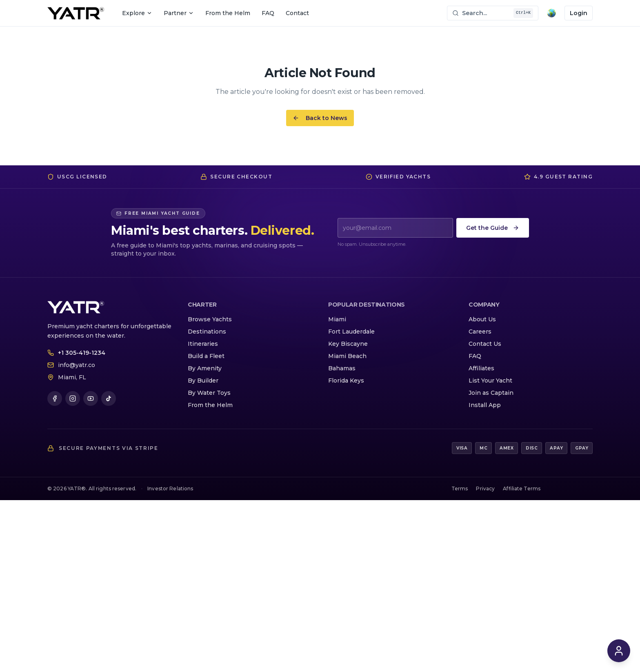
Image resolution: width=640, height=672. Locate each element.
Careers (480, 332)
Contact (297, 13)
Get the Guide (493, 228)
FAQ (268, 13)
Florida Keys (346, 381)
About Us (482, 319)
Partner (179, 13)
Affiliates (481, 368)
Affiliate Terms (522, 488)
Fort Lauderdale (351, 332)
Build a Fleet (206, 356)
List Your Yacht (490, 381)
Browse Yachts (210, 319)
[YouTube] (91, 398)
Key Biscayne (348, 344)
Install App (485, 405)
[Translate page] (551, 13)
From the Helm (228, 13)
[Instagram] (73, 398)
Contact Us (485, 344)
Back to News (320, 118)
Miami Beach (347, 356)
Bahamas (342, 368)
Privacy (485, 488)
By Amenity (205, 368)
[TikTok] (109, 398)
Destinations (207, 332)
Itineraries (203, 344)
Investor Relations (170, 488)
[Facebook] (55, 398)
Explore (137, 13)
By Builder (203, 381)
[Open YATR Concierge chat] (619, 651)
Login (579, 13)
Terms (460, 488)
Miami (337, 319)
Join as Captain (491, 393)
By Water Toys (209, 393)
